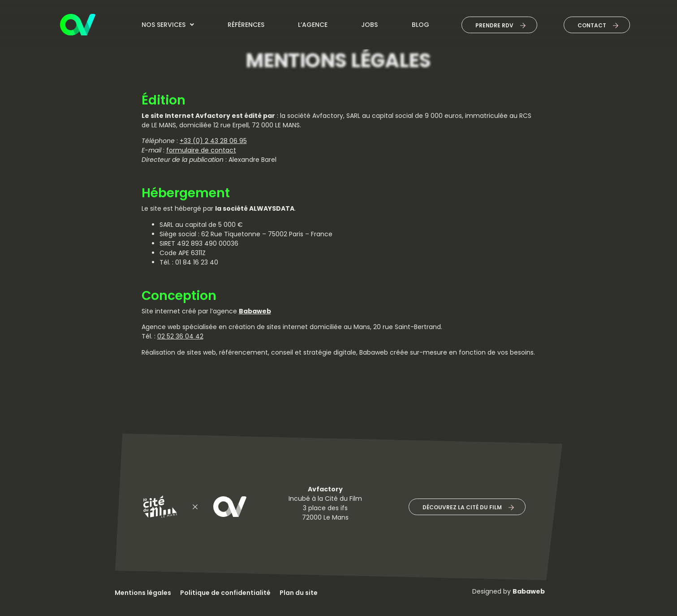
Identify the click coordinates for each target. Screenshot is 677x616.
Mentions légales (143, 593)
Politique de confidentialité (225, 593)
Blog (420, 25)
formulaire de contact (201, 150)
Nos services (168, 25)
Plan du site (299, 593)
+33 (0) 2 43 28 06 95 (213, 141)
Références (246, 25)
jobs (369, 25)
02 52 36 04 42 (180, 336)
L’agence (313, 25)
